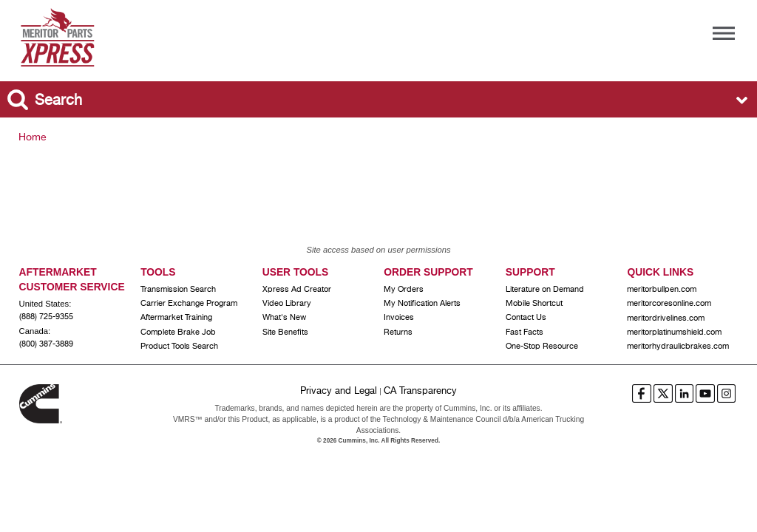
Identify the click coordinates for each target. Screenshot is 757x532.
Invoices (399, 318)
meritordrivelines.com (666, 318)
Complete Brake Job (178, 332)
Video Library (287, 304)
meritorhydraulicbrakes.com (678, 347)
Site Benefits (285, 332)
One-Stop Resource (542, 347)
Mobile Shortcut (534, 304)
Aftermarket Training (176, 318)
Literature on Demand (545, 290)
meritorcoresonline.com (669, 304)
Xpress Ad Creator (297, 290)
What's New (284, 318)
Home (33, 137)
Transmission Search (178, 290)
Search (58, 101)
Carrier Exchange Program (189, 304)
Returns (398, 332)
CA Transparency (420, 391)
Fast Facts (525, 332)
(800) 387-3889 (46, 344)
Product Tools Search (179, 347)
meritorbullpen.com (662, 290)
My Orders (404, 290)
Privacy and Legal (339, 391)
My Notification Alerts (422, 304)
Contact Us (526, 318)
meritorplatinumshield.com (674, 332)
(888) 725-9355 (46, 317)
